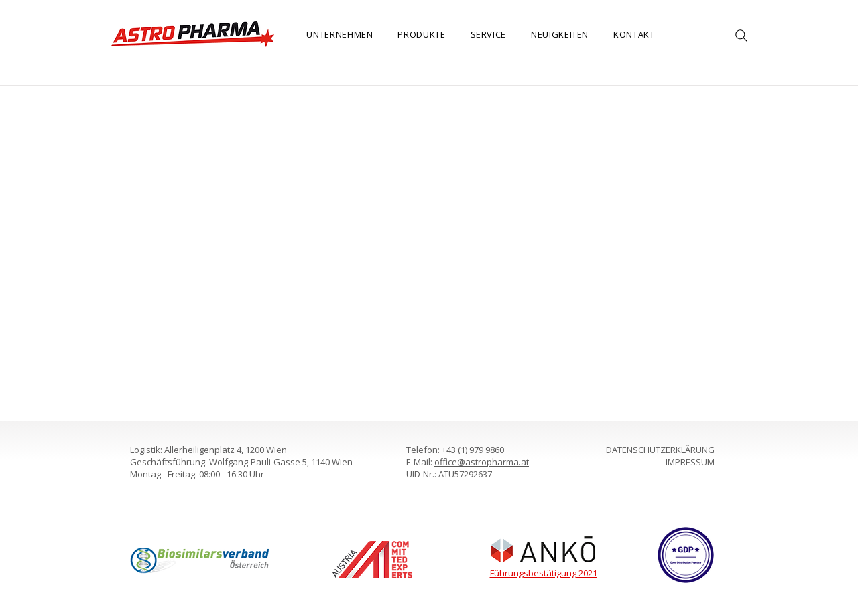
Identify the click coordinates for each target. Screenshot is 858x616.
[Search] (741, 36)
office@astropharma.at (482, 462)
